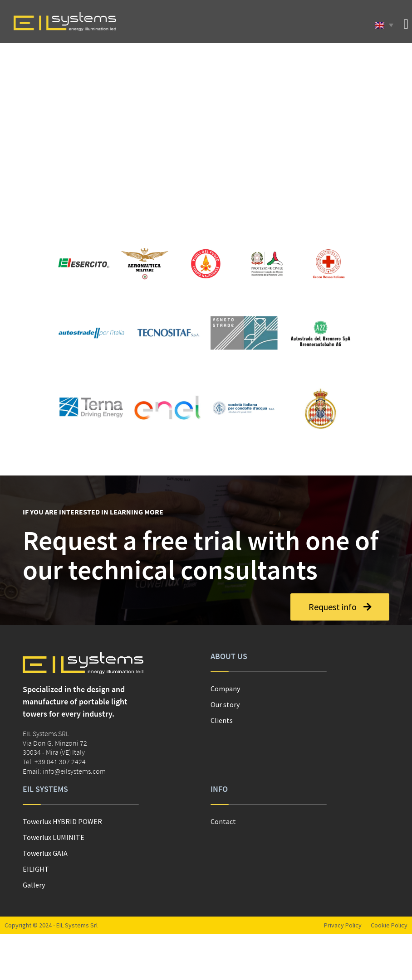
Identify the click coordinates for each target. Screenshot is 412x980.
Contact (223, 821)
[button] (406, 24)
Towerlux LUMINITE (54, 837)
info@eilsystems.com (74, 771)
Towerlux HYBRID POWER (62, 821)
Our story (225, 704)
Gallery (34, 885)
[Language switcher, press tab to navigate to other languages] (384, 25)
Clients (222, 720)
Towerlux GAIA (45, 853)
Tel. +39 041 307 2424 (54, 762)
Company (225, 689)
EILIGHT (36, 869)
